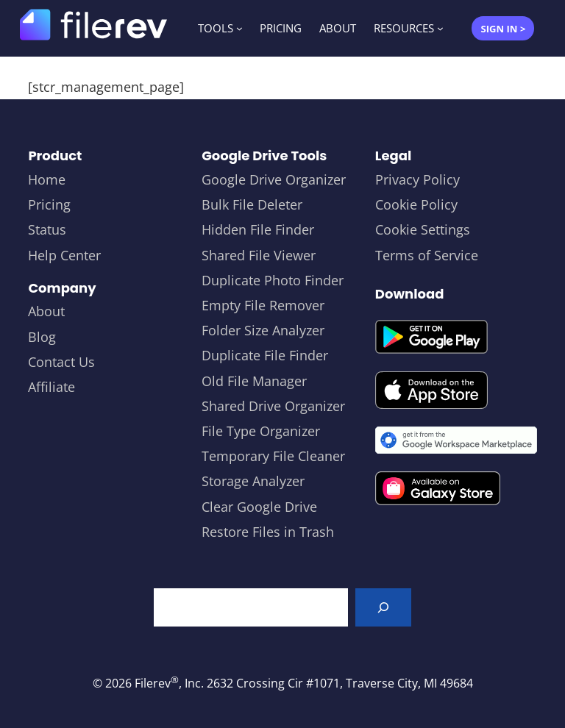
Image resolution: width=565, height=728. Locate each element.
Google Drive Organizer (274, 179)
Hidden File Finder (258, 229)
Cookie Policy (416, 204)
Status (47, 229)
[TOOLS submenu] (239, 28)
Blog (42, 337)
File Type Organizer (261, 431)
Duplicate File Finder (265, 355)
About (46, 311)
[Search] (383, 607)
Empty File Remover (263, 305)
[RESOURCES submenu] (440, 28)
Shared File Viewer (259, 255)
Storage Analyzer (253, 481)
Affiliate (51, 387)
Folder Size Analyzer (263, 330)
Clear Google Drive (259, 507)
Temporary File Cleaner (273, 456)
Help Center (64, 255)
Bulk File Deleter (252, 204)
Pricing (49, 204)
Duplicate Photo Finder (273, 280)
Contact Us (61, 362)
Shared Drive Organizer (273, 406)
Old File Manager (254, 381)
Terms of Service (427, 255)
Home (47, 179)
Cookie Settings (423, 229)
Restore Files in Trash (268, 532)
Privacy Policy (417, 179)
